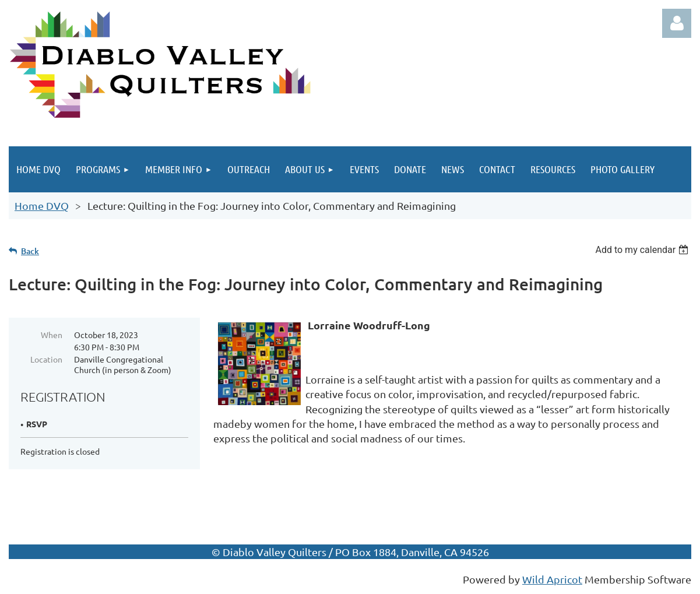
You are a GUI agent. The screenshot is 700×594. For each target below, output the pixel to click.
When (52, 335)
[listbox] (643, 250)
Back (30, 251)
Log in (677, 23)
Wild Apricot (552, 579)
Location (46, 359)
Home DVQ (42, 205)
